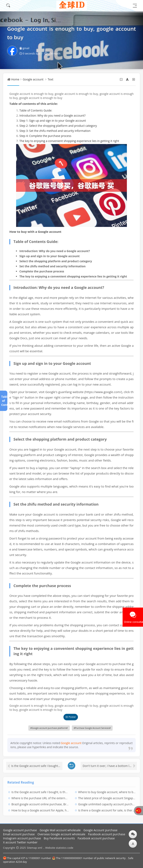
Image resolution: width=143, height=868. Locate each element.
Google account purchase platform (49, 728)
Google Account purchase (100, 830)
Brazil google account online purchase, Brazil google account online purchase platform (69, 802)
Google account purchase (20, 830)
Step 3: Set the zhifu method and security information (55, 131)
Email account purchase (19, 834)
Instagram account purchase (22, 838)
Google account (33, 79)
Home (15, 79)
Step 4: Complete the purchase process (45, 136)
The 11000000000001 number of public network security (89, 858)
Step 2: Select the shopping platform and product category (58, 126)
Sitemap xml (34, 848)
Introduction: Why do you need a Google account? (52, 115)
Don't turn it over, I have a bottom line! (108, 764)
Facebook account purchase (107, 834)
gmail (24, 48)
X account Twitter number (20, 842)
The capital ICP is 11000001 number (27, 858)
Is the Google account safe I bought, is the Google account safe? (37, 764)
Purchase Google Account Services (92, 728)
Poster (71, 717)
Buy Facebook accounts (59, 838)
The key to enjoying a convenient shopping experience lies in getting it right (69, 141)
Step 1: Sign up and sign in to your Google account (53, 121)
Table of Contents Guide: (36, 110)
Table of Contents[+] (3, 401)
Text (51, 79)
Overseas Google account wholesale (61, 834)
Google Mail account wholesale (60, 830)
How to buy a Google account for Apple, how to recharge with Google (57, 809)
